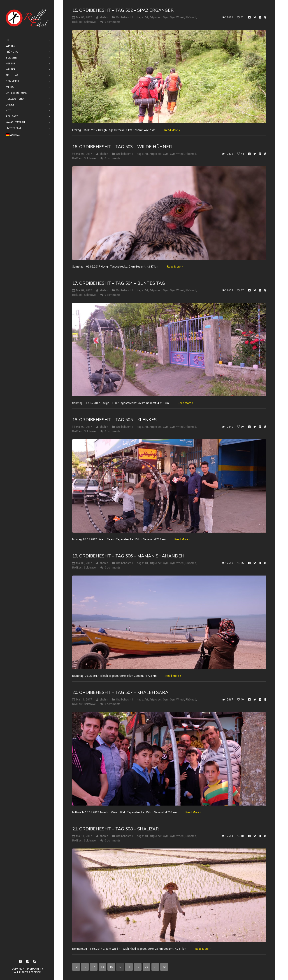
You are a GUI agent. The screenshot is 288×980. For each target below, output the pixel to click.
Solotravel (90, 22)
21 (155, 967)
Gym (166, 17)
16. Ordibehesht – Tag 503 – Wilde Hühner (122, 147)
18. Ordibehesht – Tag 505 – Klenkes (114, 419)
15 (102, 967)
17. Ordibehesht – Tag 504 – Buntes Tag (119, 283)
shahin (104, 17)
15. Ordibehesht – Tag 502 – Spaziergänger (123, 10)
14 (94, 967)
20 (146, 967)
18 (129, 967)
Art (146, 17)
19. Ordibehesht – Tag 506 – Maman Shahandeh (128, 556)
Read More (171, 130)
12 (76, 967)
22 (164, 967)
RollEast (77, 22)
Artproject (156, 17)
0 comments (113, 22)
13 (85, 967)
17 (120, 967)
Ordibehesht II (125, 17)
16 (111, 967)
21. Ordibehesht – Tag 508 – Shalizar (116, 829)
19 (138, 967)
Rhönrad (191, 17)
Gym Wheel (177, 17)
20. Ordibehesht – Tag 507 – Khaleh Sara (120, 692)
